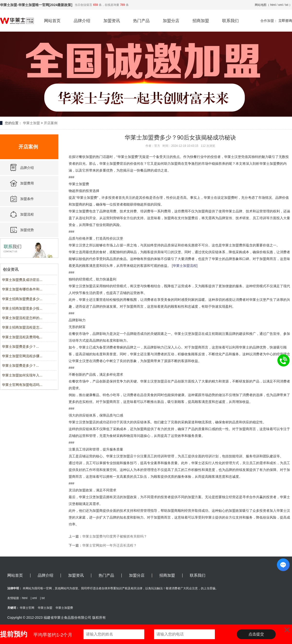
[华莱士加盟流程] (185, 266)
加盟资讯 (112, 21)
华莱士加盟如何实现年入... (22, 375)
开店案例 (51, 123)
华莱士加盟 (31, 123)
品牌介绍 (82, 21)
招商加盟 (201, 21)
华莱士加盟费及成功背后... (22, 280)
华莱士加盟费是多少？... (20, 347)
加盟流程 (27, 214)
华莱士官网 (27, 608)
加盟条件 (27, 199)
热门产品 (141, 21)
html (273, 5)
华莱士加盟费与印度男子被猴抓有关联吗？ (115, 536)
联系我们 (230, 21)
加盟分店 (171, 21)
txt (287, 5)
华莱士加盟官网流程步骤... (22, 356)
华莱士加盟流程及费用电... (22, 337)
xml (280, 5)
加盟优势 (27, 230)
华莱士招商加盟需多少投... (22, 308)
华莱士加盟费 (64, 608)
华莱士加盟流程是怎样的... (22, 318)
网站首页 (52, 21)
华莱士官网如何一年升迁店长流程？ (109, 545)
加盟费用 (27, 183)
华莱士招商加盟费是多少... (22, 299)
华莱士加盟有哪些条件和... (22, 289)
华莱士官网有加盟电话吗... (22, 385)
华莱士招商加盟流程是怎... (22, 327)
